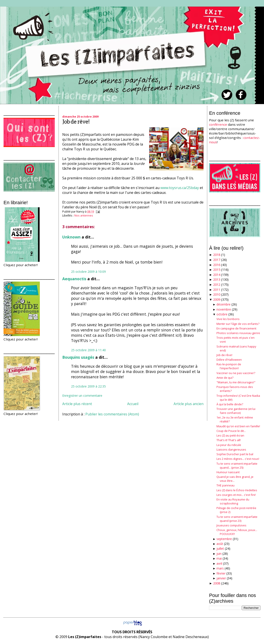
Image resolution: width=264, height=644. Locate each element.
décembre (224, 304)
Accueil (133, 404)
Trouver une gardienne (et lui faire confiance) (236, 411)
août (220, 544)
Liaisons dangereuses (231, 449)
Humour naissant (228, 472)
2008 (217, 583)
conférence (218, 124)
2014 (217, 275)
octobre (222, 314)
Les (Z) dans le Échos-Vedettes (237, 490)
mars (220, 568)
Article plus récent (77, 404)
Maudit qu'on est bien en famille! (238, 426)
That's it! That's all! (229, 440)
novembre (224, 309)
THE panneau (225, 485)
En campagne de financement (236, 328)
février (221, 573)
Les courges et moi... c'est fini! (236, 495)
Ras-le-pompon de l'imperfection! (229, 366)
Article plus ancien (189, 404)
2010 (217, 294)
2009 (217, 299)
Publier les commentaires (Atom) (112, 414)
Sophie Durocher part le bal (235, 454)
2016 (217, 265)
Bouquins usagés (78, 357)
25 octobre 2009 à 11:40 (88, 350)
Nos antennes (84, 215)
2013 (217, 279)
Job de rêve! (76, 122)
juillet (220, 548)
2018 (217, 255)
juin (219, 554)
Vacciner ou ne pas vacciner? (236, 373)
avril (219, 563)
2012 (217, 285)
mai (219, 558)
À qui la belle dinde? (230, 404)
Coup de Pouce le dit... (231, 431)
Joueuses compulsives (231, 525)
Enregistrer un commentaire (82, 396)
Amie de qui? (225, 378)
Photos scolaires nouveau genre (238, 333)
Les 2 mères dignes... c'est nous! (238, 459)
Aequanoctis (74, 279)
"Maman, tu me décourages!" (236, 382)
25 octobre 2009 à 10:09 (88, 272)
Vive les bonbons (228, 319)
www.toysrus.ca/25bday (180, 188)
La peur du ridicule (229, 445)
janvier (221, 578)
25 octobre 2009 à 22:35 (88, 386)
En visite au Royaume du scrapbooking (233, 501)
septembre (224, 539)
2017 (217, 260)
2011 (217, 290)
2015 (217, 270)
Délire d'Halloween (229, 360)
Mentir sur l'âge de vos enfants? (238, 324)
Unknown (71, 237)
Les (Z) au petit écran (230, 435)
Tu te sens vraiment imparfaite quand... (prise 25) (237, 466)
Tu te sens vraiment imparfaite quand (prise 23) (237, 519)
